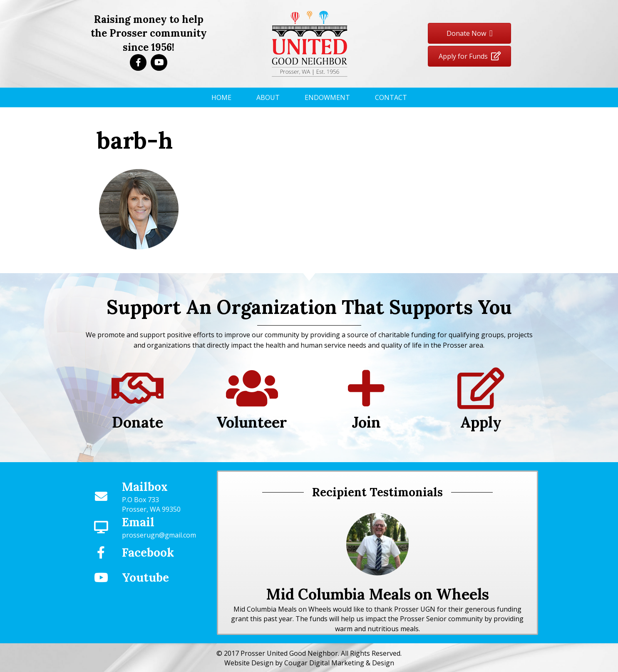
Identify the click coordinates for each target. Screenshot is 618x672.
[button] (138, 62)
